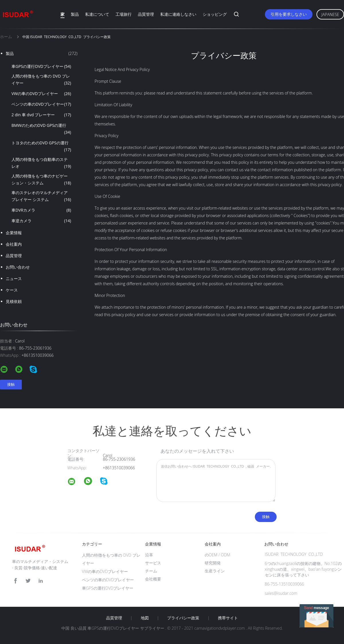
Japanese (330, 14)
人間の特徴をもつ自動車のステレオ (41, 163)
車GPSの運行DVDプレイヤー (41, 66)
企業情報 (14, 233)
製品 (75, 14)
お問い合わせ (18, 267)
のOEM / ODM (217, 555)
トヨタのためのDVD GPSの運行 (41, 147)
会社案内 (14, 244)
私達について (97, 14)
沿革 (149, 555)
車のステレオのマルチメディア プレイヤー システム (41, 196)
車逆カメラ (41, 221)
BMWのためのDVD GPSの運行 (41, 129)
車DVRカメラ (41, 210)
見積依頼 (14, 301)
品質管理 (146, 14)
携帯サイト (228, 618)
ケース (12, 290)
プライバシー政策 (183, 618)
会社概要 (153, 579)
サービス (153, 563)
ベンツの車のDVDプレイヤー (41, 104)
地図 (145, 618)
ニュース (14, 278)
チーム (151, 571)
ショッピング (215, 14)
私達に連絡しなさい (178, 14)
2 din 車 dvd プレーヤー (41, 115)
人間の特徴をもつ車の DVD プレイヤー (41, 80)
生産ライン (215, 571)
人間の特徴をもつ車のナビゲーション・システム (41, 180)
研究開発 (213, 563)
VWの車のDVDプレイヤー (41, 94)
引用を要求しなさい (289, 14)
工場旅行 (124, 14)
